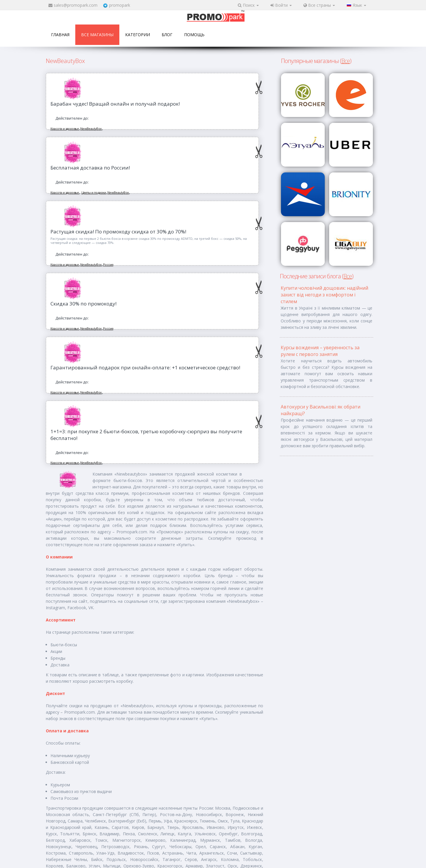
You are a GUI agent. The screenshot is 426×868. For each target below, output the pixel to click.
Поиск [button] (248, 5)
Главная (60, 35)
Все (346, 61)
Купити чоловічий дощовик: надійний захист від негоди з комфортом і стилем (324, 295)
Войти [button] (281, 5)
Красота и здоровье (65, 129)
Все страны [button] (319, 5)
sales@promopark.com (76, 5)
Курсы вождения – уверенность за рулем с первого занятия (320, 351)
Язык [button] (356, 5)
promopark (120, 5)
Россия (108, 264)
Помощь (194, 35)
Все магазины (97, 35)
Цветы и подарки (94, 192)
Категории (138, 35)
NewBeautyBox (91, 129)
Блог (167, 35)
